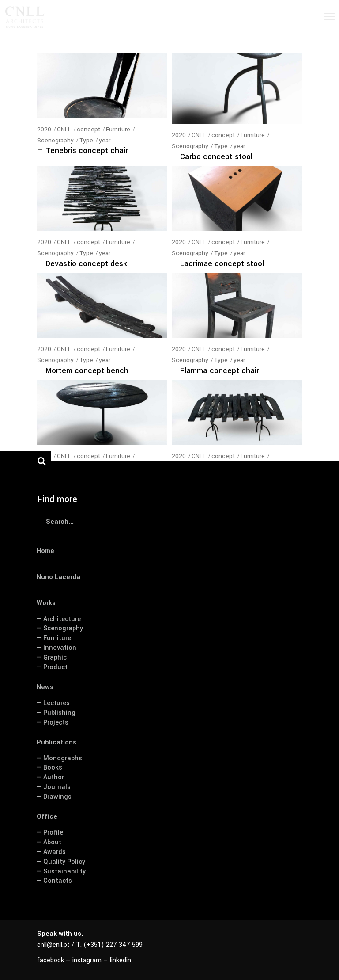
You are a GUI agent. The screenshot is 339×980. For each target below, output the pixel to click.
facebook (51, 960)
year (105, 140)
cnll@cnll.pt (53, 945)
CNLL (64, 129)
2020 (44, 129)
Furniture (118, 129)
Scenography (55, 140)
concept (89, 129)
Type (86, 140)
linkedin (121, 960)
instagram (87, 960)
